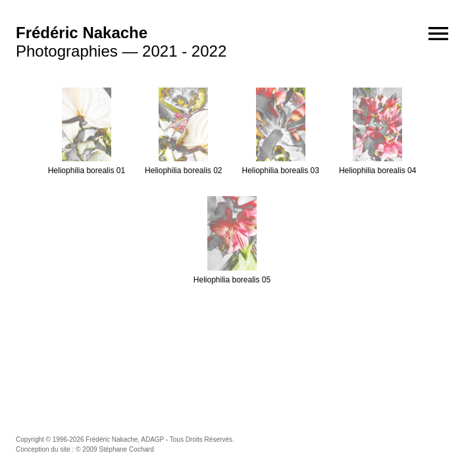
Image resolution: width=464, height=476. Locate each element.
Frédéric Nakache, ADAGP (125, 439)
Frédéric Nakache (82, 33)
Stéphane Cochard (126, 449)
